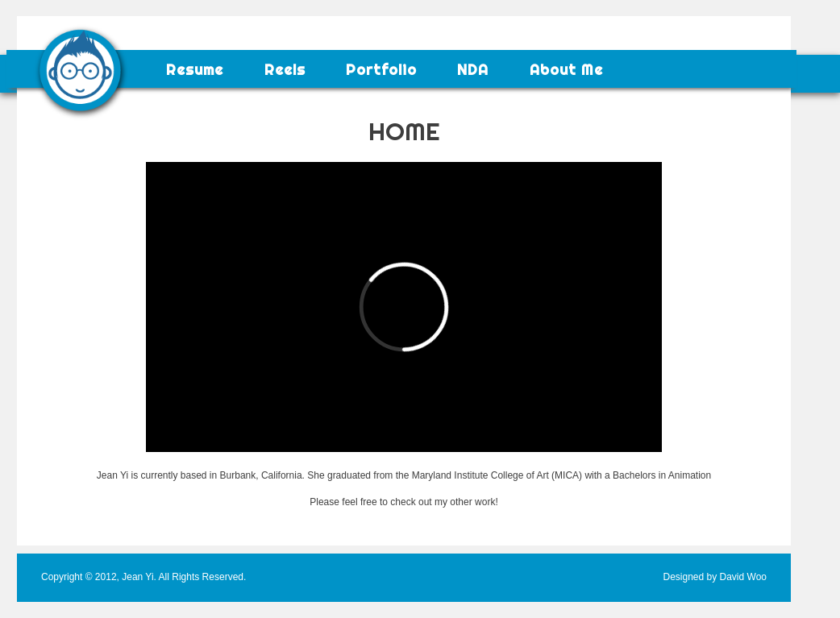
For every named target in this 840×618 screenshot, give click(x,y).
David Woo (743, 577)
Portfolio (381, 70)
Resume (195, 70)
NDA (473, 70)
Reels (285, 70)
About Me (566, 70)
